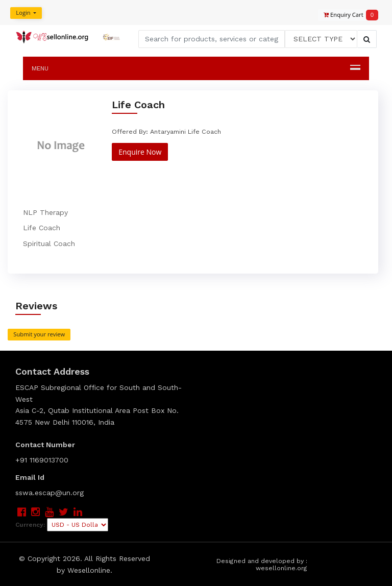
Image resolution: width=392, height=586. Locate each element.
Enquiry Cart (346, 15)
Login (21, 13)
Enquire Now (139, 151)
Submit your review (39, 334)
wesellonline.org (282, 569)
